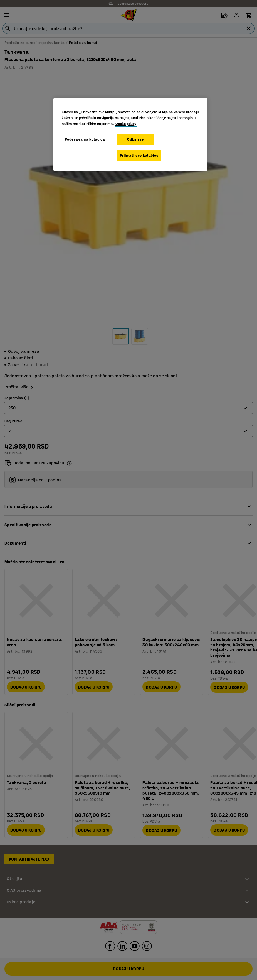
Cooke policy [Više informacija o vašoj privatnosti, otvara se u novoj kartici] (126, 124)
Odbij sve (135, 139)
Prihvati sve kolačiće (139, 155)
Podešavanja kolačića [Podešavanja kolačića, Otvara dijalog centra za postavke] (85, 139)
